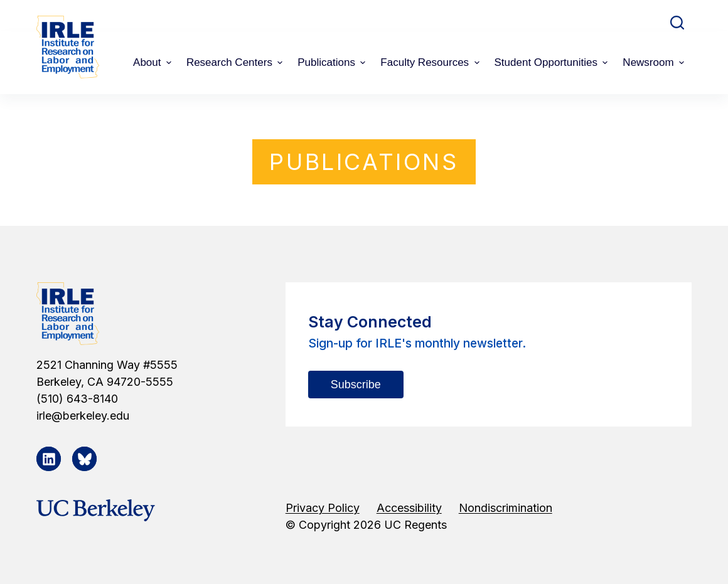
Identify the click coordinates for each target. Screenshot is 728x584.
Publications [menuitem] (333, 62)
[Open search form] (677, 23)
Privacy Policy (323, 508)
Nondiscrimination (506, 508)
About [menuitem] (154, 62)
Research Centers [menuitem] (236, 62)
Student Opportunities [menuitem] (553, 62)
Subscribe (356, 385)
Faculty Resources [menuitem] (431, 62)
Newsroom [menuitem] (655, 62)
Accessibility (409, 508)
